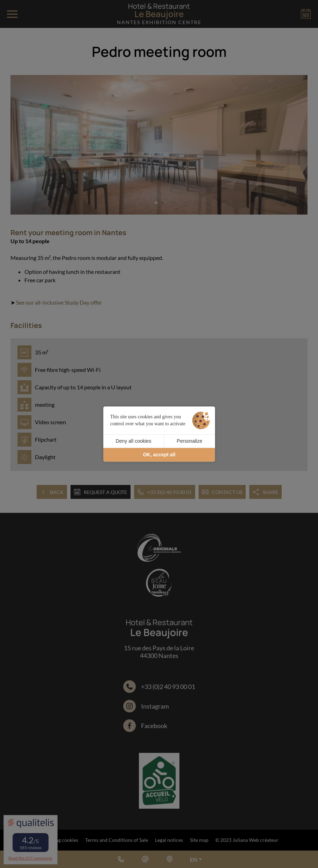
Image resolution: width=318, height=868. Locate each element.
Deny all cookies (133, 441)
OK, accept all (159, 455)
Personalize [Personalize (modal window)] (189, 441)
